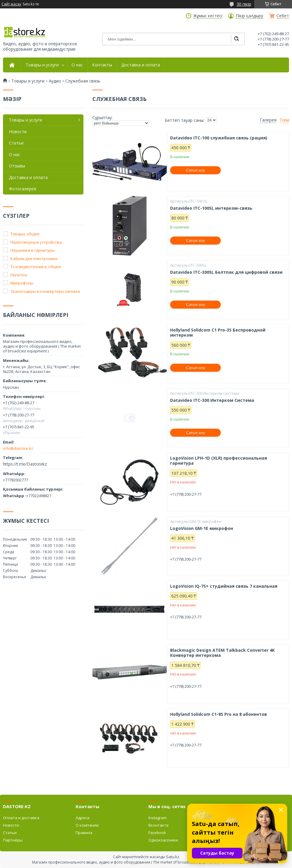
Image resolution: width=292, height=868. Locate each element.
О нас (77, 65)
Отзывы (17, 166)
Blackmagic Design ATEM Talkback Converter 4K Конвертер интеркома (222, 653)
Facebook (157, 833)
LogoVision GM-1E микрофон (202, 528)
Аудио (55, 81)
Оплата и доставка (21, 818)
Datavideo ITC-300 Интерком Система (212, 400)
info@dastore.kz (18, 448)
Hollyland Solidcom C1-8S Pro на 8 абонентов (219, 714)
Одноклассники (163, 840)
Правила (84, 833)
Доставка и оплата (141, 65)
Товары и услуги (42, 65)
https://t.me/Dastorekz (25, 464)
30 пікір (244, 4)
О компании (87, 825)
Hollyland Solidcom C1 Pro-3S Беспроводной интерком (218, 333)
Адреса (83, 818)
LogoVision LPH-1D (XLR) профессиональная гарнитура (219, 461)
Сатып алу (195, 170)
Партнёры (13, 840)
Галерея (268, 120)
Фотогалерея (22, 189)
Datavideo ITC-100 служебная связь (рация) (219, 138)
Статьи (16, 143)
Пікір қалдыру (249, 16)
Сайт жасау (11, 4)
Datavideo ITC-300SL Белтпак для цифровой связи (226, 272)
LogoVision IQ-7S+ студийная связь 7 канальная (224, 586)
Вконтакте (159, 825)
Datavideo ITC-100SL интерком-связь (211, 208)
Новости (18, 132)
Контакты (102, 65)
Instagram (157, 818)
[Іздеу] (236, 39)
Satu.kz (173, 857)
